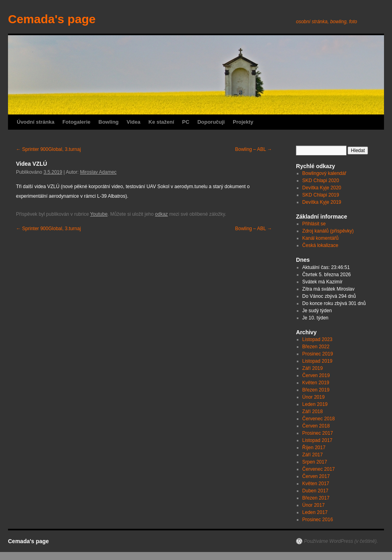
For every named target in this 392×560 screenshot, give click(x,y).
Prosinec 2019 (318, 354)
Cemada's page (52, 19)
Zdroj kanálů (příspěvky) (328, 231)
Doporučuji (211, 122)
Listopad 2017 (317, 440)
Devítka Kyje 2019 (322, 202)
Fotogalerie (76, 122)
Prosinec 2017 (318, 433)
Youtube (99, 214)
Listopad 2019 (317, 361)
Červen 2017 (316, 476)
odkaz (162, 214)
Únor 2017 (314, 505)
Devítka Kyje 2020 (322, 188)
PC (186, 122)
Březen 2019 (316, 390)
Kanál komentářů (321, 238)
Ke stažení (161, 122)
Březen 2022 (316, 347)
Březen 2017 (316, 498)
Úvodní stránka (36, 122)
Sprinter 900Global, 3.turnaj (48, 149)
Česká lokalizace (320, 245)
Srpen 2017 (315, 462)
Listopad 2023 (317, 339)
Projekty (243, 122)
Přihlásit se (314, 224)
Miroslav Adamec (98, 172)
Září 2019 (313, 368)
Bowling (109, 122)
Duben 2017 (315, 491)
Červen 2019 (316, 375)
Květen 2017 (316, 484)
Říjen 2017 (314, 448)
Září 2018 (313, 411)
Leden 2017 (315, 512)
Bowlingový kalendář (324, 173)
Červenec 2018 (319, 419)
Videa (134, 122)
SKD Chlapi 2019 (321, 195)
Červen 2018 (316, 426)
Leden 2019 (315, 404)
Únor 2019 (314, 397)
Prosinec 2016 (318, 520)
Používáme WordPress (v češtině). (341, 541)
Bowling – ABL (254, 149)
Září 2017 (313, 455)
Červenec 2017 (319, 469)
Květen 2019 (316, 383)
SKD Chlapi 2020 (321, 181)
